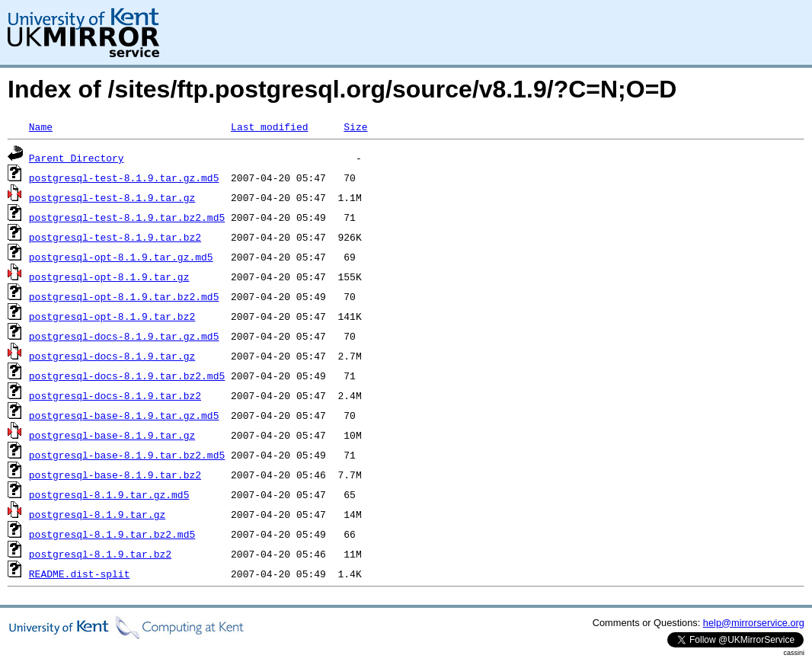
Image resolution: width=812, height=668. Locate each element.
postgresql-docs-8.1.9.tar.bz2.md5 (127, 376)
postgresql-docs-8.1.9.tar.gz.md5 (124, 336)
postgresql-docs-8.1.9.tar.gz (112, 356)
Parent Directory (77, 158)
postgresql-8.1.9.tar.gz (97, 514)
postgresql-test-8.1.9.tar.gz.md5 (124, 177)
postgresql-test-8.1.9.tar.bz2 (115, 237)
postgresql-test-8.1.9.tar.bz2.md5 (127, 217)
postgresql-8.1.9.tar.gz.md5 (109, 494)
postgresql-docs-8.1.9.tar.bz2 (115, 395)
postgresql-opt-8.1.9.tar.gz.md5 (121, 257)
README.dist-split (80, 574)
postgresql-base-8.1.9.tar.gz (112, 435)
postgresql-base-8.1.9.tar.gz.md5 (124, 415)
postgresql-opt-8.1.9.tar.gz (109, 276)
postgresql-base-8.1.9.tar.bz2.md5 (127, 455)
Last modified (269, 126)
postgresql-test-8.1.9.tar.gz (112, 197)
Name (41, 126)
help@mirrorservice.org (754, 623)
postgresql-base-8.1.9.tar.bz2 (115, 475)
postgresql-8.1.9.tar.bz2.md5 (112, 534)
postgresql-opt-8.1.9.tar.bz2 (112, 316)
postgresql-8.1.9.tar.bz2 (100, 554)
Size (355, 126)
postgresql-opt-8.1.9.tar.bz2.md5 (124, 296)
